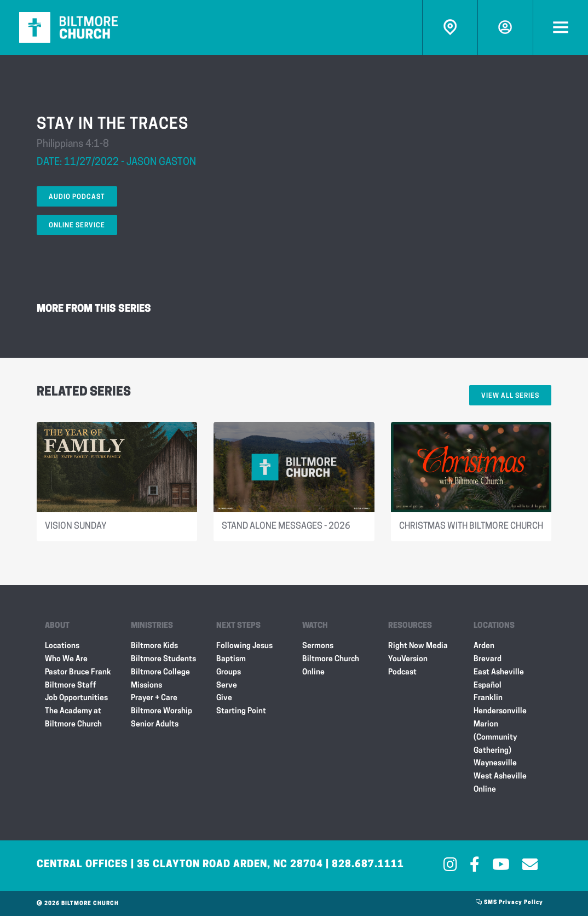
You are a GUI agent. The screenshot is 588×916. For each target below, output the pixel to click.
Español (488, 686)
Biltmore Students (163, 659)
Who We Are (66, 659)
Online (485, 790)
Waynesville (495, 763)
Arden (484, 646)
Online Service (77, 226)
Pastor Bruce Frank (78, 672)
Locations (62, 646)
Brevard (488, 659)
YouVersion (408, 659)
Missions (146, 686)
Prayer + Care (154, 698)
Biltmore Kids (154, 646)
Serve (227, 686)
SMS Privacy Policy (509, 903)
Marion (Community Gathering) (495, 738)
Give (224, 698)
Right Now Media (418, 646)
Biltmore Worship (162, 711)
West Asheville (500, 777)
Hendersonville (500, 711)
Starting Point (241, 711)
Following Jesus (244, 646)
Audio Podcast (77, 197)
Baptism (231, 659)
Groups (229, 672)
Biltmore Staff (71, 686)
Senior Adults (155, 725)
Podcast (402, 672)
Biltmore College (160, 672)
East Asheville (499, 672)
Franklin (488, 698)
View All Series (510, 396)
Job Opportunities (76, 698)
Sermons (318, 646)
